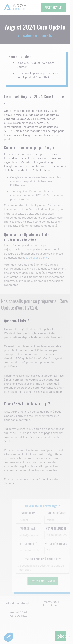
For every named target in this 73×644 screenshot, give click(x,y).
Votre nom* (32, 513)
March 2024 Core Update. (52, 604)
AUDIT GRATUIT (54, 7)
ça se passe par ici (37, 258)
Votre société (32, 544)
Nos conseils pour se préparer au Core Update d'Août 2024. (37, 75)
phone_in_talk (62, 636)
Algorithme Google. (19, 604)
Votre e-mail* (32, 528)
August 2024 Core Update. (19, 614)
